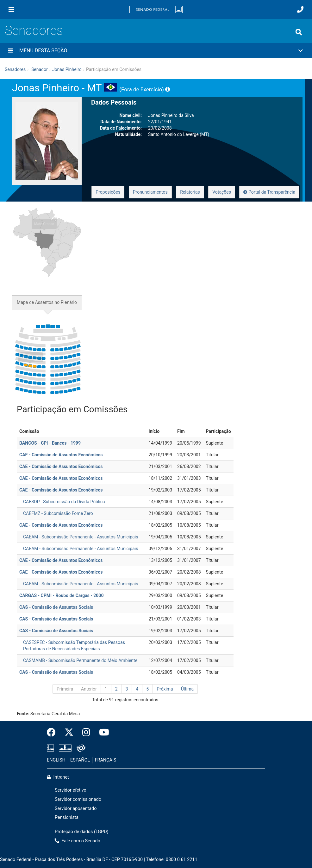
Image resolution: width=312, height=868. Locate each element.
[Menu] (11, 10)
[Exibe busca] (299, 32)
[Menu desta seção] (10, 51)
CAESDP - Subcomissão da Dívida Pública (64, 502)
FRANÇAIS (106, 760)
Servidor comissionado (78, 799)
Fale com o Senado (78, 841)
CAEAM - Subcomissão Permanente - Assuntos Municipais (81, 537)
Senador (40, 69)
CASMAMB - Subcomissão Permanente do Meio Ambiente (80, 660)
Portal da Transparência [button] (269, 192)
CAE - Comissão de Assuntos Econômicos (61, 455)
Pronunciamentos (150, 192)
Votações (222, 192)
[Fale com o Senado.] (300, 10)
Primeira (65, 689)
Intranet (58, 777)
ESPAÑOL (80, 760)
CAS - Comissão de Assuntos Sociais (56, 607)
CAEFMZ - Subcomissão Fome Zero (58, 513)
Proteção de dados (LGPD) (82, 832)
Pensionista (67, 817)
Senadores (34, 31)
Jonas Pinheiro (67, 69)
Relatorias (190, 192)
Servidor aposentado (76, 809)
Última (187, 689)
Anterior (89, 689)
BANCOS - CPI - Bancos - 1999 (50, 443)
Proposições (108, 192)
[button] (156, 51)
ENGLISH (56, 760)
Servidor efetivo (71, 790)
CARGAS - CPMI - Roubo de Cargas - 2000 (61, 595)
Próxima (165, 689)
